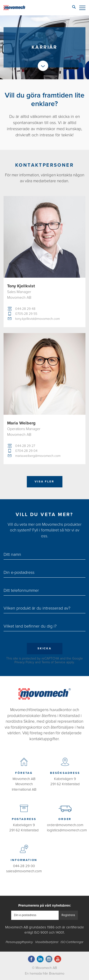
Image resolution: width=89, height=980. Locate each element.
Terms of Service (53, 662)
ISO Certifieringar (72, 942)
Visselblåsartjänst (47, 942)
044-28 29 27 (25, 446)
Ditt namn (12, 554)
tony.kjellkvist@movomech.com (37, 319)
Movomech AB (24, 779)
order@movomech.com (65, 825)
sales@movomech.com (24, 871)
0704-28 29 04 (26, 451)
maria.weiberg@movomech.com (38, 456)
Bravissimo (57, 973)
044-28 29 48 (25, 309)
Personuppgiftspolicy (19, 942)
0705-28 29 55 (26, 314)
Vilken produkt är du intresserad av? (37, 608)
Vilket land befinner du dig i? (30, 626)
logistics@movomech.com (67, 830)
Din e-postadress (19, 572)
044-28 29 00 (24, 866)
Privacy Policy (24, 662)
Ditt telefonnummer (21, 590)
